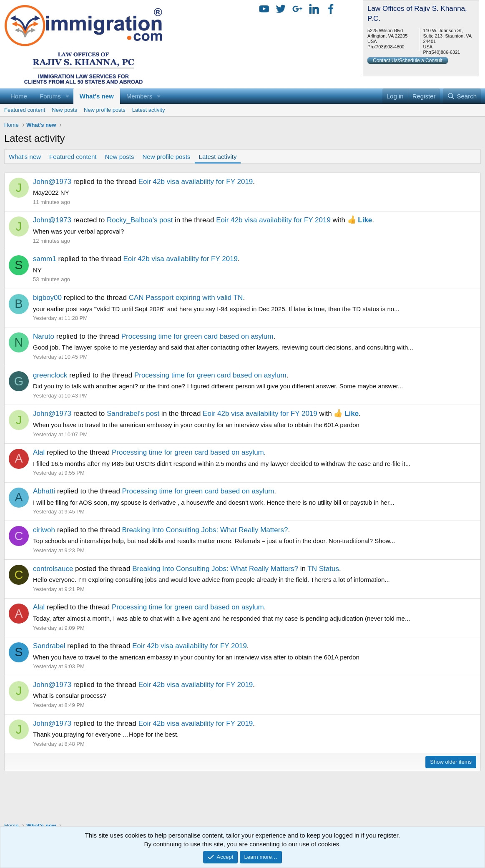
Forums (50, 96)
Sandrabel (49, 646)
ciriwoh (44, 530)
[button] (68, 96)
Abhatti (44, 491)
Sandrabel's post (133, 414)
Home (19, 96)
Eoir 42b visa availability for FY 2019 (196, 182)
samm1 (45, 259)
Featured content (25, 110)
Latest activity (149, 110)
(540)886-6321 (445, 52)
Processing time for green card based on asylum (197, 336)
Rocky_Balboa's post (140, 220)
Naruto (44, 336)
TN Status (323, 569)
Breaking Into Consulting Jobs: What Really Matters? (205, 530)
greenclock (50, 375)
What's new (97, 96)
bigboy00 (47, 298)
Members (139, 96)
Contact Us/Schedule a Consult (408, 60)
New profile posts (105, 110)
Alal (39, 452)
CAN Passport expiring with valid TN (186, 298)
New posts (64, 110)
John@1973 (52, 182)
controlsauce (53, 569)
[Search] (462, 96)
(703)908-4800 (390, 47)
